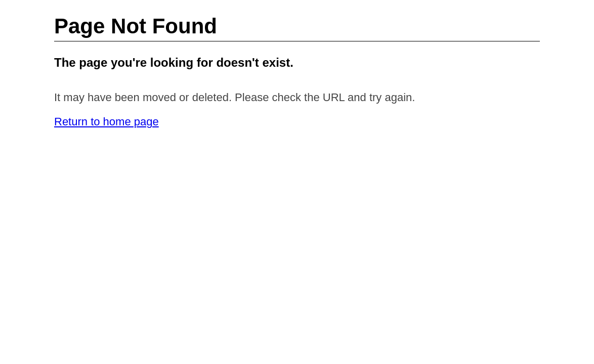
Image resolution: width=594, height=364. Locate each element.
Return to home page (107, 122)
